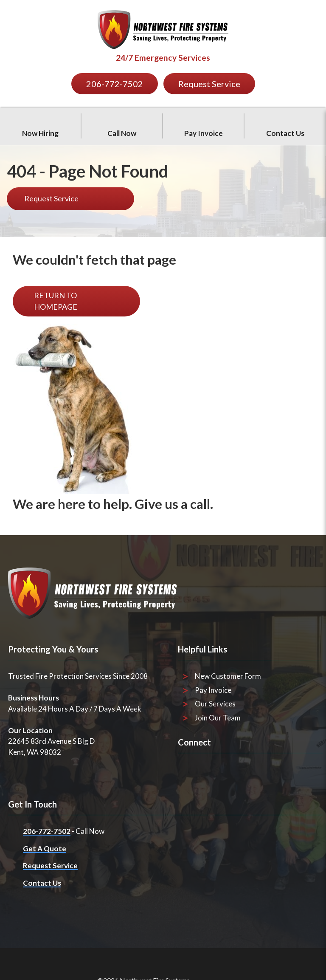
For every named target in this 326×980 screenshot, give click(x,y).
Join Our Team (218, 718)
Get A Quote (45, 849)
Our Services (215, 704)
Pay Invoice (213, 690)
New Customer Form (228, 676)
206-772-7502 (47, 831)
